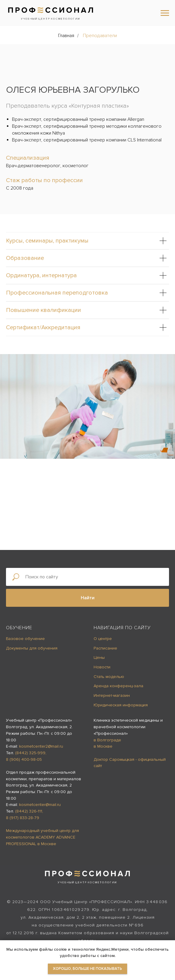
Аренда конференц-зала (118, 686)
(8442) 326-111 (29, 811)
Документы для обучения (32, 648)
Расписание (105, 648)
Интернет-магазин (112, 695)
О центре (103, 639)
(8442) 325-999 (30, 753)
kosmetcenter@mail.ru (40, 805)
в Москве (103, 746)
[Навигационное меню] (165, 13)
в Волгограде (107, 740)
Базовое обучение (25, 639)
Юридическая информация (121, 705)
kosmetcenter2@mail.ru (41, 746)
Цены (99, 657)
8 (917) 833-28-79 (23, 818)
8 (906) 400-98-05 (24, 759)
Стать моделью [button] (109, 677)
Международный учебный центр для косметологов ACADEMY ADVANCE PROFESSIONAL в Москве (42, 837)
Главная (66, 36)
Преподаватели (100, 36)
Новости (102, 667)
